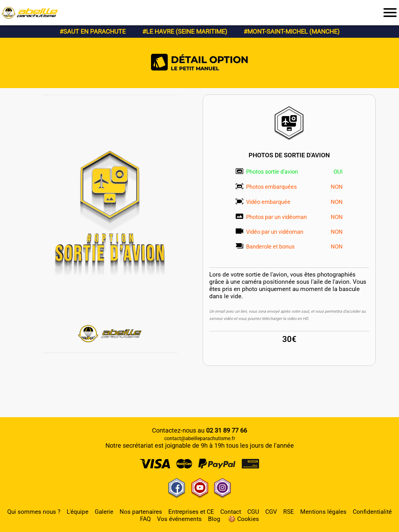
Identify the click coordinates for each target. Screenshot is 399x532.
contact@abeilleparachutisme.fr (200, 438)
